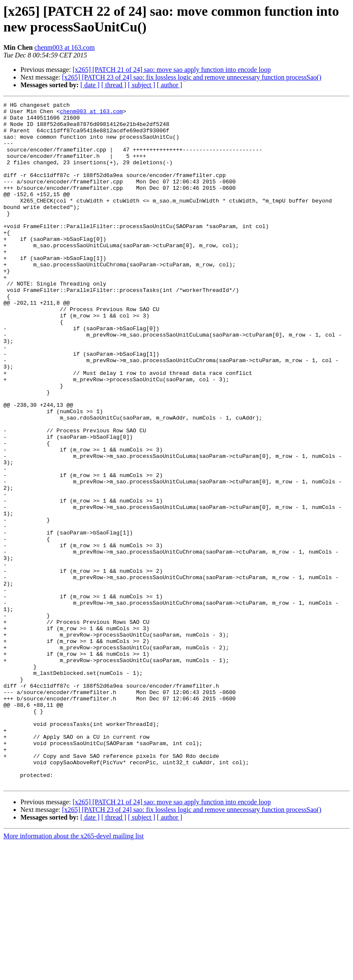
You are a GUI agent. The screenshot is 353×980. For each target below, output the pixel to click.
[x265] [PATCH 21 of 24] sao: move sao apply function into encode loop (172, 70)
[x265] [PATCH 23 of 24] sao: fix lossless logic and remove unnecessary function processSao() (192, 77)
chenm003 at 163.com (65, 47)
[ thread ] (114, 85)
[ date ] (90, 85)
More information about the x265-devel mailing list (74, 973)
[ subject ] (142, 85)
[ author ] (170, 85)
